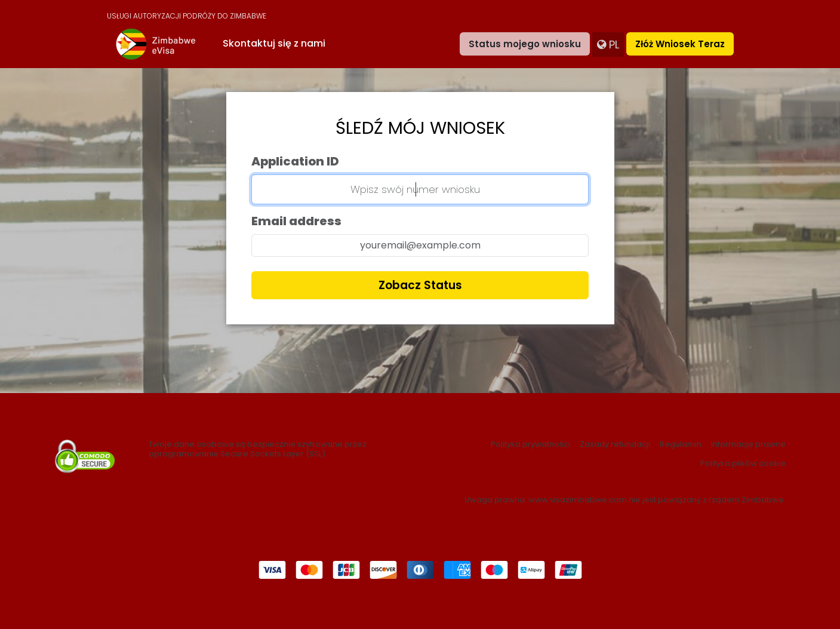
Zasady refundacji (615, 444)
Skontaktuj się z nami (274, 43)
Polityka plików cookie (743, 464)
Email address (296, 221)
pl (608, 45)
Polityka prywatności (530, 444)
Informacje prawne (748, 444)
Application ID (295, 161)
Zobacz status (420, 285)
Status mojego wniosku (525, 44)
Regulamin (681, 444)
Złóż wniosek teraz (680, 44)
